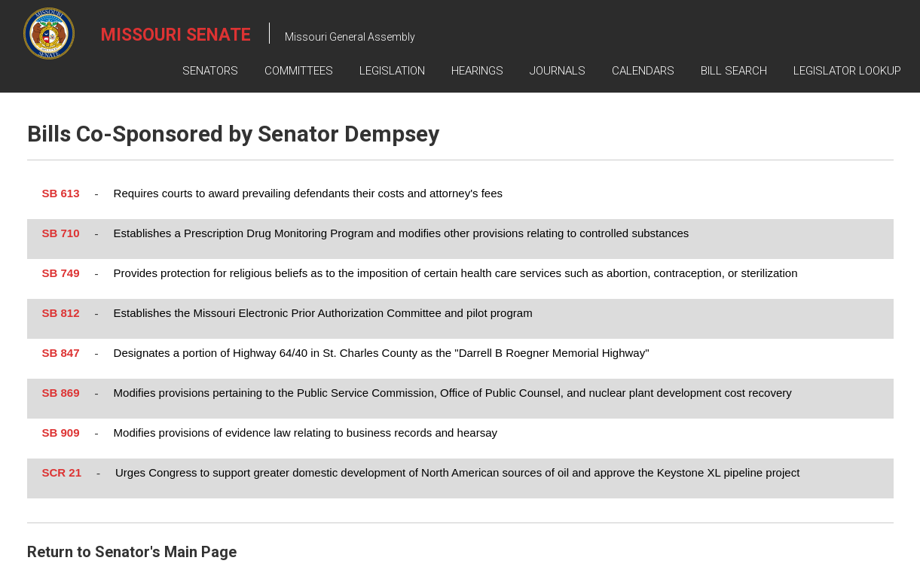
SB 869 (61, 393)
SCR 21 (62, 472)
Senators (210, 71)
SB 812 (61, 313)
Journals (558, 71)
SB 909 (61, 433)
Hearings (477, 71)
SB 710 (61, 233)
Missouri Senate (176, 35)
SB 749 (61, 273)
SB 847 (61, 353)
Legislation (392, 71)
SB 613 (61, 193)
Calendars (643, 71)
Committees (299, 71)
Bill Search (734, 71)
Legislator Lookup (847, 71)
